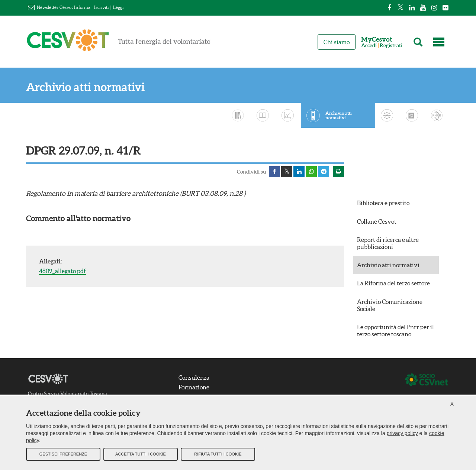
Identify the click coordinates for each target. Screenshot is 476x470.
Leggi (118, 7)
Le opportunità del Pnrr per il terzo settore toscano (395, 330)
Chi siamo (337, 42)
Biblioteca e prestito (383, 203)
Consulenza (194, 377)
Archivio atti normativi (85, 87)
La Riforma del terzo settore (393, 283)
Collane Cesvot (377, 221)
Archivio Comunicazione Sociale (390, 305)
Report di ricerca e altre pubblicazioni (388, 243)
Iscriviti (101, 7)
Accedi (369, 46)
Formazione (194, 387)
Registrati (391, 46)
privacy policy (402, 433)
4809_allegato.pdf (62, 271)
